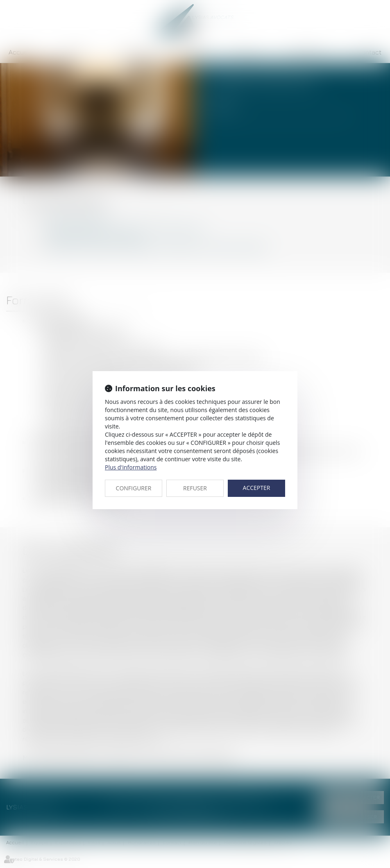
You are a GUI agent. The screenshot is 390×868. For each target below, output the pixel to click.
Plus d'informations (131, 467)
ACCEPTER (257, 488)
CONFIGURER (134, 488)
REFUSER (195, 488)
